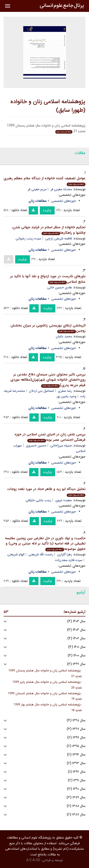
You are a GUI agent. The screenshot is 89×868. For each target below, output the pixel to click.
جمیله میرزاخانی (61, 446)
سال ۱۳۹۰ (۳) (76, 789)
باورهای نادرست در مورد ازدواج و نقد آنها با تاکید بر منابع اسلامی (48, 279)
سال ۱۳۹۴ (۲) (76, 755)
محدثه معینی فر (61, 189)
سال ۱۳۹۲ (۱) (77, 772)
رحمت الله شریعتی (41, 554)
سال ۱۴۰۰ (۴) (77, 656)
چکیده (47, 210)
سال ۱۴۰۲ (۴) (76, 638)
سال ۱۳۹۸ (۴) (76, 720)
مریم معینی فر (37, 189)
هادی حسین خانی (60, 287)
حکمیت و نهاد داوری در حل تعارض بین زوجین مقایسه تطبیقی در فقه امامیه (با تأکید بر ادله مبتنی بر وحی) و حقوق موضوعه (45, 544)
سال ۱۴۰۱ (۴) (77, 647)
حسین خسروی (36, 446)
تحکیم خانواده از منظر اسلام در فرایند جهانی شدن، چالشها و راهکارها (49, 230)
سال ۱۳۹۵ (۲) (76, 746)
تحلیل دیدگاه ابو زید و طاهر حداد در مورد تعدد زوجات (46, 492)
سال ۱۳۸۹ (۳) (76, 798)
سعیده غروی (64, 500)
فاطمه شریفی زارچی (59, 238)
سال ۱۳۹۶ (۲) (76, 738)
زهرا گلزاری (65, 554)
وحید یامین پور (66, 396)
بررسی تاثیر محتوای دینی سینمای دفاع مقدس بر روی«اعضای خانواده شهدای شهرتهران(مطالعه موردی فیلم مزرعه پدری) (48, 380)
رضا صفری (65, 391)
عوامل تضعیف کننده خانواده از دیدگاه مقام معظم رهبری (44, 181)
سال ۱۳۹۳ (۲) (76, 763)
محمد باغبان (64, 336)
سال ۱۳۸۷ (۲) (76, 815)
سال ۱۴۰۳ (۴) (76, 630)
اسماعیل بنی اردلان (41, 391)
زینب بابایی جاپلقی (38, 500)
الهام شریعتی (16, 554)
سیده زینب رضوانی (28, 238)
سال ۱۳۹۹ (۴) (76, 664)
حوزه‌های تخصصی (64, 201)
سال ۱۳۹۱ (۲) (77, 780)
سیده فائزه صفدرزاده (69, 560)
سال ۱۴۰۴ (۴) (76, 621)
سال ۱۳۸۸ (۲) (76, 806)
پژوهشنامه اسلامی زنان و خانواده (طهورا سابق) (48, 106)
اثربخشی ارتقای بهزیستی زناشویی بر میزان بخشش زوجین (48, 328)
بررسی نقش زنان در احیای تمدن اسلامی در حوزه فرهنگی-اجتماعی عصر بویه (50, 437)
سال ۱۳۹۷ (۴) (76, 729)
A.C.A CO (33, 860)
